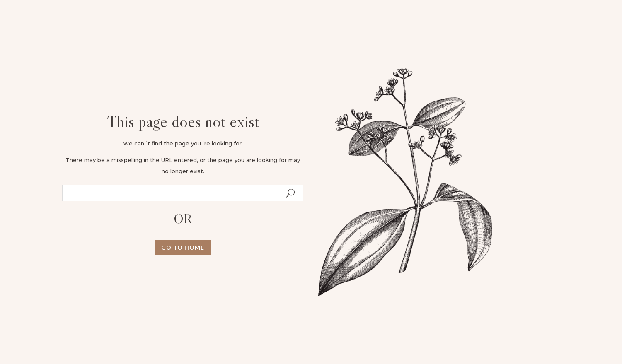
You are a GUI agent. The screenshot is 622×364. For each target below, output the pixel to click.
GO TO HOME (183, 247)
